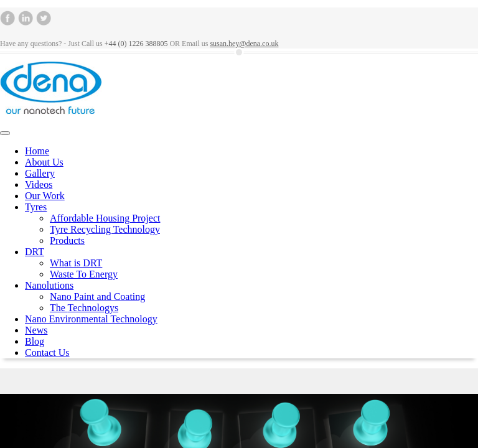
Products (67, 240)
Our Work (45, 196)
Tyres (36, 207)
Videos (39, 184)
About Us (44, 162)
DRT (35, 252)
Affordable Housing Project (105, 218)
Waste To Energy (84, 274)
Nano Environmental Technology (91, 319)
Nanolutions (49, 285)
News (36, 330)
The (84, 308)
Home (37, 151)
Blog (35, 341)
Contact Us (47, 352)
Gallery (40, 173)
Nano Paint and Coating (97, 296)
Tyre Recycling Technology (105, 229)
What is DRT (76, 263)
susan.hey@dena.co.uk (244, 44)
